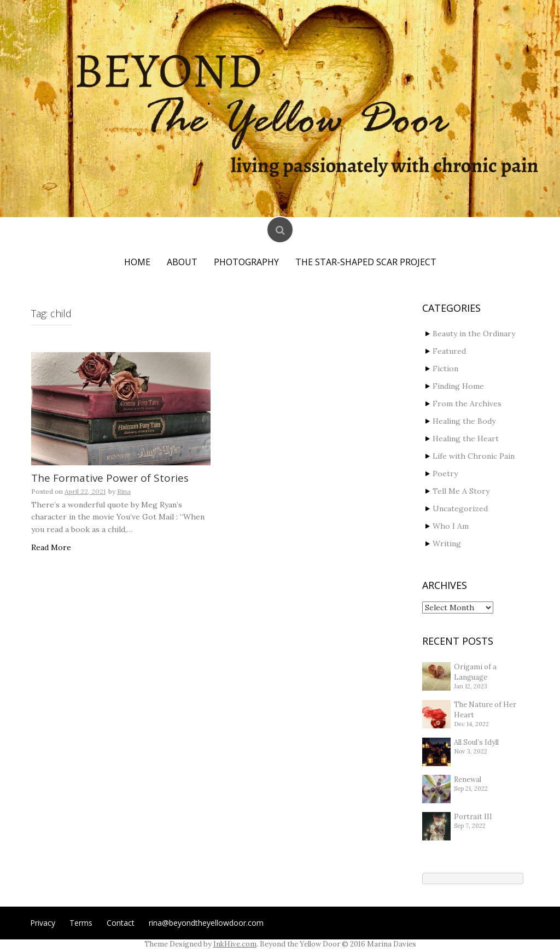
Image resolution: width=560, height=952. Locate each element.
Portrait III (473, 817)
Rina (124, 491)
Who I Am (451, 526)
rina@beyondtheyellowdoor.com (206, 923)
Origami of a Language (475, 672)
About (182, 262)
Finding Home (458, 386)
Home (137, 262)
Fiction (445, 369)
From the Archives (467, 404)
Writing (447, 544)
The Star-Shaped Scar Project (366, 262)
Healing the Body (464, 421)
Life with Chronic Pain (474, 456)
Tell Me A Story (461, 491)
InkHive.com (235, 944)
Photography (246, 262)
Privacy (43, 923)
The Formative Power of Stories (110, 478)
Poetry (445, 474)
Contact (121, 923)
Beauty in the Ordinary (474, 334)
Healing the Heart (466, 439)
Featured (449, 351)
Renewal (468, 779)
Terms (81, 923)
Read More (51, 547)
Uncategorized (460, 509)
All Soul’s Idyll (476, 742)
